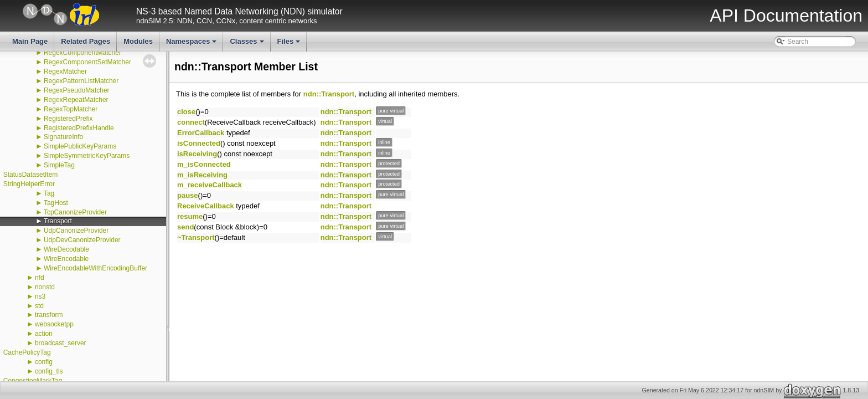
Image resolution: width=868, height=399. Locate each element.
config (44, 362)
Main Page (30, 41)
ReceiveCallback (206, 206)
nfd (40, 278)
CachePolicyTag (27, 352)
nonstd (45, 287)
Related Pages (86, 41)
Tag (49, 193)
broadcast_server (61, 343)
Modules (138, 41)
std (39, 306)
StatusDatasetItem (31, 175)
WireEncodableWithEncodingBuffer (95, 268)
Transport (58, 221)
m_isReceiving (202, 175)
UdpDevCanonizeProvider (82, 240)
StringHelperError (29, 184)
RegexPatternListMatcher (81, 81)
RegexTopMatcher (71, 109)
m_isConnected (204, 164)
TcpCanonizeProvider (75, 212)
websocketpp (54, 324)
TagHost (56, 203)
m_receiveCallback (210, 185)
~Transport (196, 237)
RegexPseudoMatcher (77, 90)
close (186, 112)
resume (190, 216)
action (44, 334)
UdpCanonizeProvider (76, 231)
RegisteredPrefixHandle (79, 128)
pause (188, 195)
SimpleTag (59, 165)
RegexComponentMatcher (82, 53)
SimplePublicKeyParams (80, 146)
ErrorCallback (201, 133)
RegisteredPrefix (68, 119)
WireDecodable (66, 249)
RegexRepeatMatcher (76, 100)
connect (191, 122)
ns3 (40, 296)
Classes (247, 44)
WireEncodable (66, 259)
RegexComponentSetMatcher (87, 62)
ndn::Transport (329, 94)
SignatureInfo (63, 137)
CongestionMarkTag (33, 381)
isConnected (199, 143)
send (185, 227)
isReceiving (197, 154)
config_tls (49, 371)
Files (290, 44)
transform (49, 315)
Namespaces (192, 44)
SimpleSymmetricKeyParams (87, 156)
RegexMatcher (65, 71)
